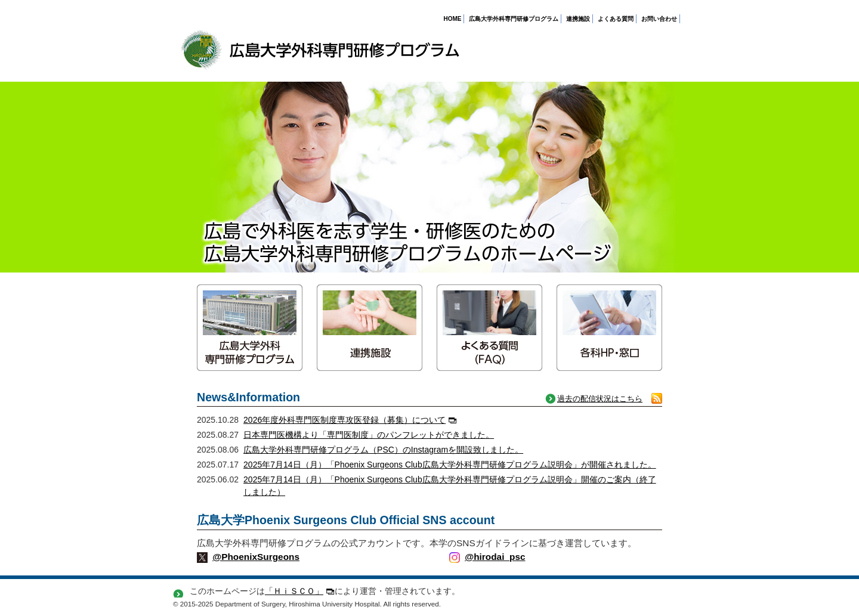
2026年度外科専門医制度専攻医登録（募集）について (350, 420)
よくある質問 (616, 19)
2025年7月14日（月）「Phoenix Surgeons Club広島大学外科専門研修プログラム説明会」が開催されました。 (450, 465)
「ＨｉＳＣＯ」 (300, 591)
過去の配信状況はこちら (600, 399)
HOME (452, 19)
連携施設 (578, 19)
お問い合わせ (659, 19)
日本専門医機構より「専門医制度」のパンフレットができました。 (369, 435)
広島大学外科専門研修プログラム (514, 19)
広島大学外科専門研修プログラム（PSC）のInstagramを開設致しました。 (383, 450)
